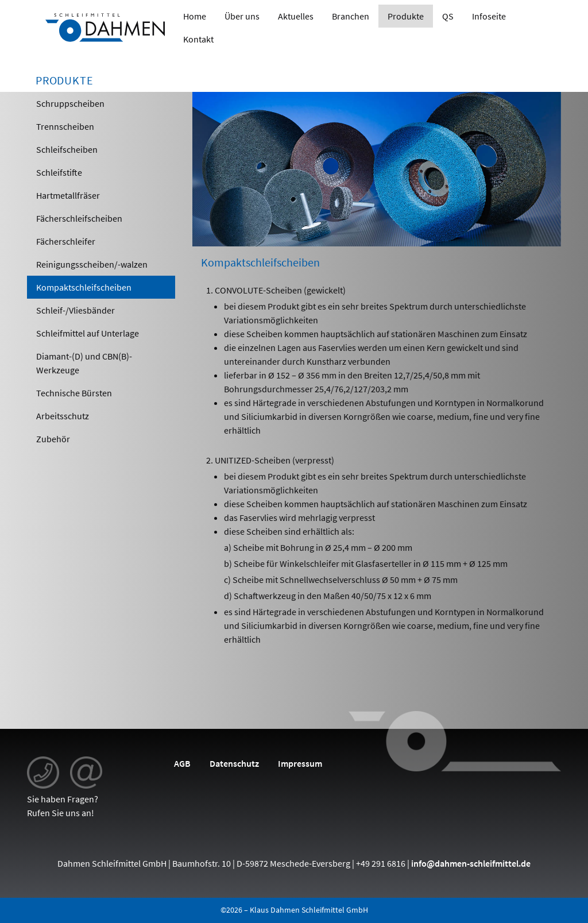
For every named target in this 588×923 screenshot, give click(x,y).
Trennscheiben (65, 126)
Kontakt (198, 39)
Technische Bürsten (74, 393)
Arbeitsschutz (63, 416)
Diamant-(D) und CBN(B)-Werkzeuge (84, 363)
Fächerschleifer (66, 241)
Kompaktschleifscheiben (84, 287)
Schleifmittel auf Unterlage (88, 333)
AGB (182, 763)
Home (195, 16)
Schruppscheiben (70, 103)
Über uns (242, 16)
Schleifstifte (59, 172)
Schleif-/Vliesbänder (76, 310)
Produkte (406, 16)
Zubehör (53, 439)
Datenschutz (234, 763)
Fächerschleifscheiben (79, 218)
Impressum (300, 763)
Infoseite (489, 16)
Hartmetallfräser (68, 195)
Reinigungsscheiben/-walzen (92, 264)
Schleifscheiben (67, 149)
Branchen (351, 16)
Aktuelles (296, 16)
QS (448, 16)
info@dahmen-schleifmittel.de (471, 863)
